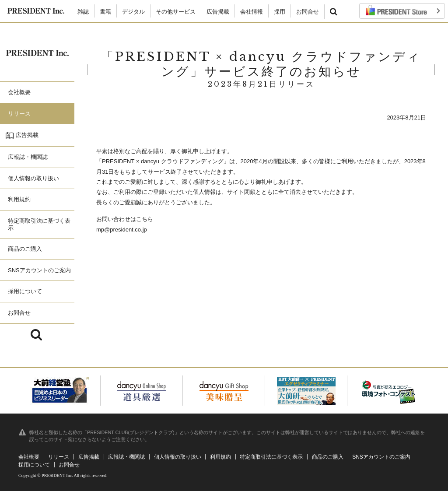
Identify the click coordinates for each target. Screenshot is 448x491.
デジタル (133, 12)
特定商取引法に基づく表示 (271, 457)
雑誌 (83, 12)
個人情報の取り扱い (178, 457)
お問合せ (308, 12)
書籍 (105, 12)
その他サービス (176, 12)
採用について (34, 465)
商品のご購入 (328, 457)
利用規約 (220, 457)
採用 (280, 12)
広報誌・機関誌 (126, 457)
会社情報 (252, 12)
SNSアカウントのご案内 (381, 457)
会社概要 (29, 457)
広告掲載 (218, 12)
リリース (59, 457)
